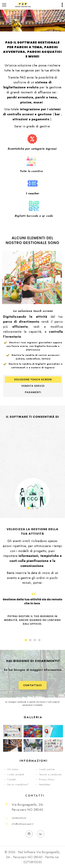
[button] (28, 508)
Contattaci (33, 691)
